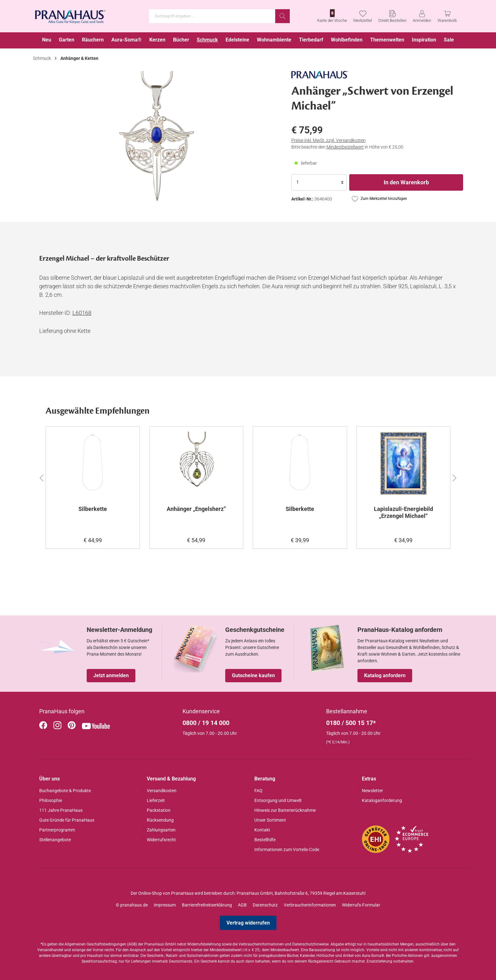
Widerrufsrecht (161, 840)
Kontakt (262, 830)
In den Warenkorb (406, 182)
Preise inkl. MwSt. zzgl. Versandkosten (329, 140)
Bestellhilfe (265, 840)
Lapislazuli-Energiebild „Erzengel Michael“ (403, 512)
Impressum (165, 905)
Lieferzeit (156, 800)
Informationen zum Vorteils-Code (287, 850)
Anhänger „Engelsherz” (196, 509)
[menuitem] (47, 40)
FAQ (258, 791)
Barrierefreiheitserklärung (207, 905)
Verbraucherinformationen (310, 905)
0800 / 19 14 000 (206, 723)
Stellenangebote (55, 840)
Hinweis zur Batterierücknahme (285, 810)
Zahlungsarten (161, 830)
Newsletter (372, 791)
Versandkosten (162, 791)
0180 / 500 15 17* (351, 723)
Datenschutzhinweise (310, 944)
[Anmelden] (422, 16)
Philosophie (51, 800)
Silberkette (93, 509)
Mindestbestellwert (345, 147)
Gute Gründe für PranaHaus (67, 820)
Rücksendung (160, 820)
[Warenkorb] (447, 16)
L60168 (82, 313)
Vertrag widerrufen (248, 923)
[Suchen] (282, 16)
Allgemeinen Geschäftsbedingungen (95, 944)
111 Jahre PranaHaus (61, 810)
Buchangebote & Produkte (65, 791)
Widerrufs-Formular (361, 905)
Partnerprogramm (57, 830)
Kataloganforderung (382, 800)
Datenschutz (265, 905)
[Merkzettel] (363, 16)
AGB (242, 905)
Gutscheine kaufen (253, 675)
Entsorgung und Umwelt (278, 800)
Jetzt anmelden (111, 675)
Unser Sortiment (270, 820)
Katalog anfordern (385, 675)
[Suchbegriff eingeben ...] (212, 16)
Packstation (159, 810)
